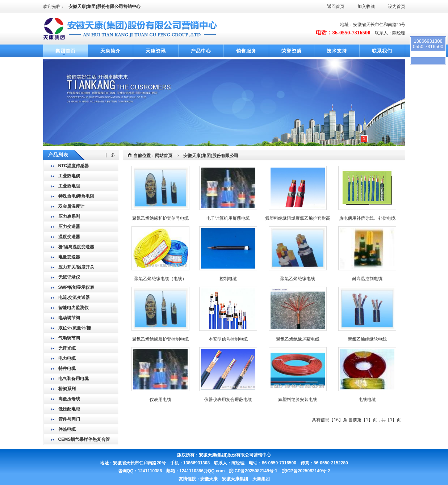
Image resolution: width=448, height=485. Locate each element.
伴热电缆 (67, 429)
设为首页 (397, 7)
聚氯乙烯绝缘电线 (298, 279)
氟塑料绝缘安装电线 (298, 400)
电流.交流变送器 (74, 298)
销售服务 (246, 51)
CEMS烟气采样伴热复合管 (84, 439)
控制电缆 (228, 279)
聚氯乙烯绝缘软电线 (367, 339)
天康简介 (110, 51)
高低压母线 (69, 399)
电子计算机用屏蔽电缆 (228, 218)
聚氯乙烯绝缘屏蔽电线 (298, 339)
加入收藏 (366, 7)
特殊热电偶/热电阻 (76, 196)
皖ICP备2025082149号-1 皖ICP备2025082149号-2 (279, 471)
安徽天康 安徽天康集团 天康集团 (235, 479)
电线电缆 (367, 400)
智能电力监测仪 (74, 308)
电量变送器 (69, 257)
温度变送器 (69, 237)
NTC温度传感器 (74, 166)
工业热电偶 (69, 176)
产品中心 (201, 51)
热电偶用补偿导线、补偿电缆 (367, 218)
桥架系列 (67, 389)
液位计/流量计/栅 (75, 328)
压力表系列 (69, 216)
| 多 (110, 155)
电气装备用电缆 (74, 379)
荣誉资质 (292, 51)
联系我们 (382, 51)
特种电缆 (67, 368)
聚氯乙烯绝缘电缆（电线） (160, 279)
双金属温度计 (71, 206)
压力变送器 (69, 227)
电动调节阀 (69, 318)
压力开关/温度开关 (76, 267)
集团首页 (66, 51)
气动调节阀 (69, 338)
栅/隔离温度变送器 (76, 247)
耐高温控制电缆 (367, 279)
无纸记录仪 (69, 277)
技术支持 (337, 51)
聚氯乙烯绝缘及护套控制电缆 (160, 339)
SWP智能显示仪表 (76, 287)
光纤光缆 (67, 348)
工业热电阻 (69, 186)
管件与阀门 (69, 419)
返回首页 (336, 7)
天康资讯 (156, 51)
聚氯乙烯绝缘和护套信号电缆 (160, 218)
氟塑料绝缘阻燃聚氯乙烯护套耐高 (298, 218)
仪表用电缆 (160, 400)
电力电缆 (67, 358)
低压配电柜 (69, 409)
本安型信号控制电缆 (228, 339)
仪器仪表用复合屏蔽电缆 (228, 400)
